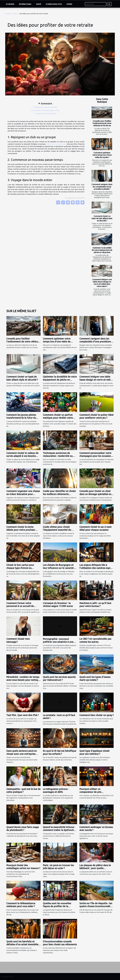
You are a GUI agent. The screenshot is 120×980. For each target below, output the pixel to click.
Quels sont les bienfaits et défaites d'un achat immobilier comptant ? (23, 944)
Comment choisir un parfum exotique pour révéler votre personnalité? (58, 418)
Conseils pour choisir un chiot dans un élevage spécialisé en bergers (95, 494)
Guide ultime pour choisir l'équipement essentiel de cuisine (57, 530)
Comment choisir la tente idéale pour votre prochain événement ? (21, 530)
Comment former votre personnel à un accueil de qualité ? (20, 606)
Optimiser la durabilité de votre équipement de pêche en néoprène (102, 250)
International (25, 4)
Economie (10, 4)
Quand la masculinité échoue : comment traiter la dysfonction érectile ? (60, 830)
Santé (39, 4)
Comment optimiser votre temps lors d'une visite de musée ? (102, 155)
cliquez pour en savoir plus (56, 144)
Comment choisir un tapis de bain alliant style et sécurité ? (102, 218)
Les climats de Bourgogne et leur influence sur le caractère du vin (59, 568)
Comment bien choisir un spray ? (97, 715)
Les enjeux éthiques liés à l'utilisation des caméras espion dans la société (96, 568)
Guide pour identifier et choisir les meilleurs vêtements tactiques (59, 494)
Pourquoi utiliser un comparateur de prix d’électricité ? (90, 792)
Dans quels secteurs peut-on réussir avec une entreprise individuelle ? (22, 754)
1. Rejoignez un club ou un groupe (45, 107)
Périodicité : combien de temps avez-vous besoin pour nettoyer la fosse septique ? (23, 680)
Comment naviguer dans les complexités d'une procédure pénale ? (102, 187)
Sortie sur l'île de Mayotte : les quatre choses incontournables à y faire (96, 906)
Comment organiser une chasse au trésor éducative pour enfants (23, 494)
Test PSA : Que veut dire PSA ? (22, 715)
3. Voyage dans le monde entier (45, 114)
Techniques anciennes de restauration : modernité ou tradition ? (58, 456)
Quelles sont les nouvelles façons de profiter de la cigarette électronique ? (57, 906)
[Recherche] (96, 4)
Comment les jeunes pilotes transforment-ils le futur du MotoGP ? (21, 418)
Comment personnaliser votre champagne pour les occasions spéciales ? (96, 456)
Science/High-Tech (54, 4)
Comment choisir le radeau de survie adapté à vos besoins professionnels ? (22, 456)
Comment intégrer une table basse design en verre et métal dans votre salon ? (102, 283)
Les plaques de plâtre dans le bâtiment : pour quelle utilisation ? (95, 868)
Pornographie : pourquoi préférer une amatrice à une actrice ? (58, 642)
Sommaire (46, 103)
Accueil (8, 14)
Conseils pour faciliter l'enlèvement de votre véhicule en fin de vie (102, 123)
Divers (69, 4)
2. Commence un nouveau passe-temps (45, 110)
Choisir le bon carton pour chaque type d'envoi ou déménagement (20, 568)
